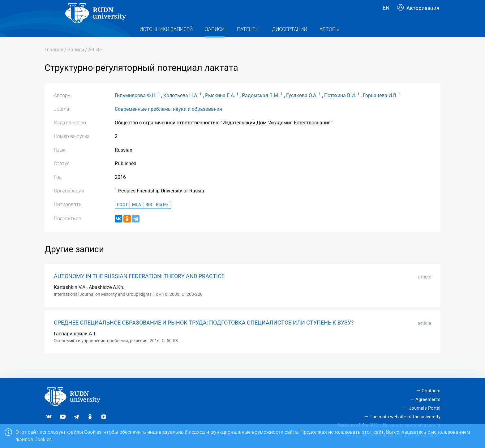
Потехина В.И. (340, 108)
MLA (137, 217)
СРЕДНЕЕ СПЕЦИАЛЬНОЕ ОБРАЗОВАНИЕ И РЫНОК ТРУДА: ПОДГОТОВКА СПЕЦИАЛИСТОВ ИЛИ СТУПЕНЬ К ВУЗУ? (204, 335)
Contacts (431, 391)
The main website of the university (405, 417)
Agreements (428, 399)
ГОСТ (122, 217)
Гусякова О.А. (302, 108)
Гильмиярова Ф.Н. (136, 108)
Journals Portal (425, 408)
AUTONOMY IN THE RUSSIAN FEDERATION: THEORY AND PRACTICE (139, 289)
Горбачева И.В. (380, 108)
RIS (149, 217)
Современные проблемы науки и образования (168, 121)
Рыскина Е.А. (220, 108)
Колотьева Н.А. (181, 108)
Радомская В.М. (261, 108)
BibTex (162, 217)
